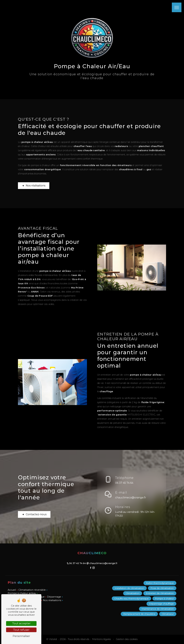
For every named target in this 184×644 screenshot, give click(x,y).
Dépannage (54, 597)
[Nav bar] (177, 7)
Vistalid (53, 639)
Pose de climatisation (162, 588)
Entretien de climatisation (160, 593)
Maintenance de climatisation (158, 609)
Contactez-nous (34, 515)
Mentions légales (102, 639)
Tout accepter (21, 623)
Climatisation (133, 593)
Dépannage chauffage (161, 604)
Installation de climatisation (129, 588)
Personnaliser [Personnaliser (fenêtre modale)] (21, 636)
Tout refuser (21, 630)
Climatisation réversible (32, 590)
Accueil (12, 590)
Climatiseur (168, 614)
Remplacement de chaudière (139, 614)
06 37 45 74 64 (124, 482)
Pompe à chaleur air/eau (22, 593)
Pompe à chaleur (164, 599)
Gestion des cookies (126, 639)
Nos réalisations (34, 181)
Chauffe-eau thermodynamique (131, 599)
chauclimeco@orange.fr (131, 497)
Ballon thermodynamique (160, 583)
